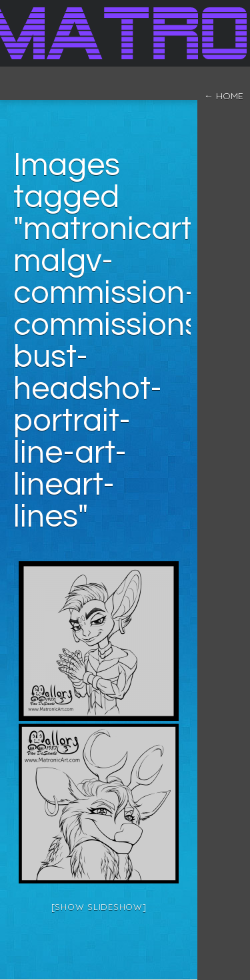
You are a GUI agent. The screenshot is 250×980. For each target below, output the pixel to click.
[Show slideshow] (99, 907)
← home (224, 96)
